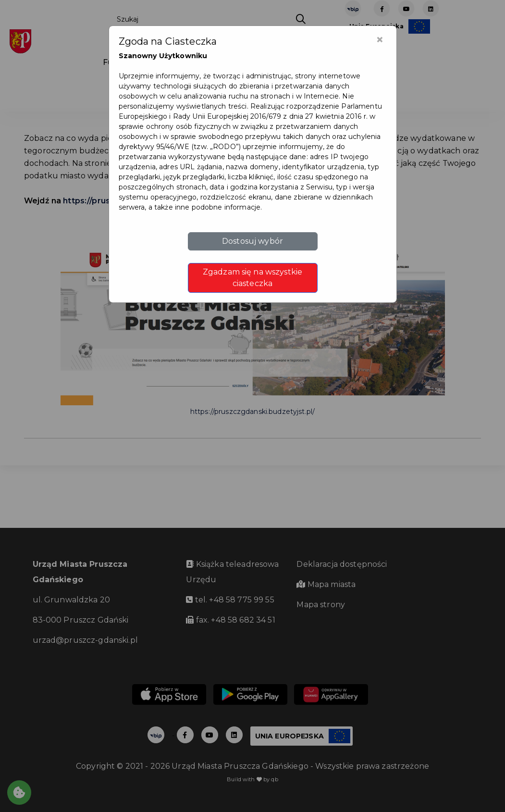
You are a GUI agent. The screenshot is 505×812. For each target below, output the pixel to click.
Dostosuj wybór (252, 241)
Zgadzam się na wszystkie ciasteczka (252, 278)
